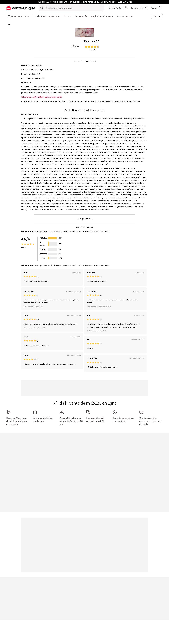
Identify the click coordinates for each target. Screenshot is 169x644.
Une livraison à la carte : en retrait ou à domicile (150, 421)
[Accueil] (9, 25)
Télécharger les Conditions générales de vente (41, 97)
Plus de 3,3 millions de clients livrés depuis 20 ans (71, 421)
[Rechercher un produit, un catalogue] (42, 8)
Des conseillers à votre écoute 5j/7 (95, 420)
